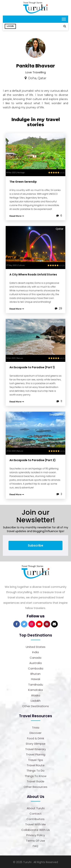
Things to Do (35, 770)
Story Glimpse (36, 743)
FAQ (35, 845)
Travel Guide (35, 781)
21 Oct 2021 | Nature (15, 450)
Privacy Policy (36, 834)
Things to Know (35, 775)
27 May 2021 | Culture (15, 265)
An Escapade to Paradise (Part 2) (33, 459)
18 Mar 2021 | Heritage (15, 172)
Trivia (36, 727)
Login (10, 26)
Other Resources (35, 786)
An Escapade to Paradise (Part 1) (32, 367)
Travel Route (36, 764)
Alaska (36, 695)
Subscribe (35, 545)
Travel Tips (35, 759)
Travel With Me (35, 824)
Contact (36, 813)
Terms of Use (35, 840)
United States (36, 646)
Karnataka (35, 689)
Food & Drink (36, 738)
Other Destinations (35, 705)
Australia (35, 662)
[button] (64, 26)
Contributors (35, 818)
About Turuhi (36, 807)
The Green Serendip (23, 181)
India (35, 651)
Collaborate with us (36, 829)
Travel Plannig (36, 754)
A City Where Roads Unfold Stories (33, 274)
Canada (35, 657)
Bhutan (35, 673)
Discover (35, 732)
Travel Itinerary (35, 748)
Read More (17, 215)
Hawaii (36, 678)
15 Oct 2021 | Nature (15, 357)
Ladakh (36, 700)
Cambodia (36, 668)
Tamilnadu (36, 684)
